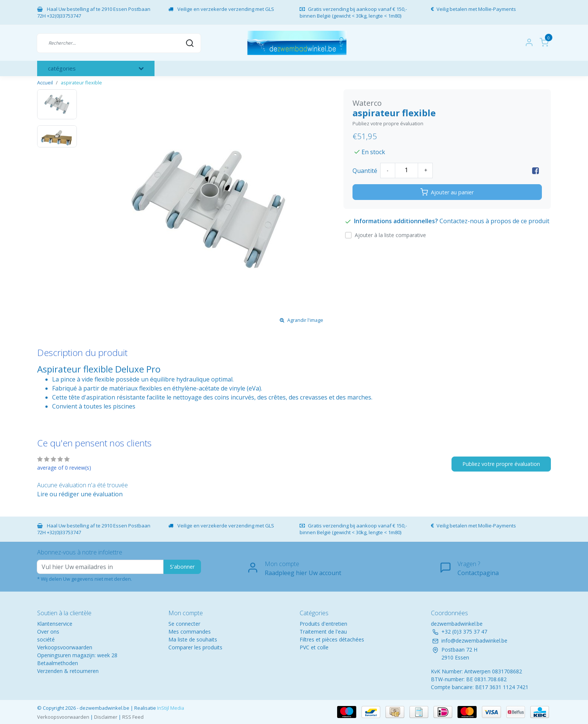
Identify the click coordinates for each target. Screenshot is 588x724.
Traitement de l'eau (323, 632)
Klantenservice (55, 624)
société (46, 639)
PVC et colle (314, 647)
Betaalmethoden (58, 663)
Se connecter (184, 624)
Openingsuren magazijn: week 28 (77, 655)
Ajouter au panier (447, 192)
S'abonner (182, 567)
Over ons (48, 632)
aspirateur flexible (81, 83)
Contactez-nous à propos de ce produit (494, 221)
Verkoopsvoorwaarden (65, 647)
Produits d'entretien (323, 624)
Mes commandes (190, 632)
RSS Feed (133, 717)
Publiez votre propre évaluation (388, 123)
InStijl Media (170, 708)
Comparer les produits (195, 647)
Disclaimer (106, 717)
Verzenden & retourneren (68, 671)
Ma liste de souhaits (193, 639)
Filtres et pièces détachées (332, 639)
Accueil (45, 83)
